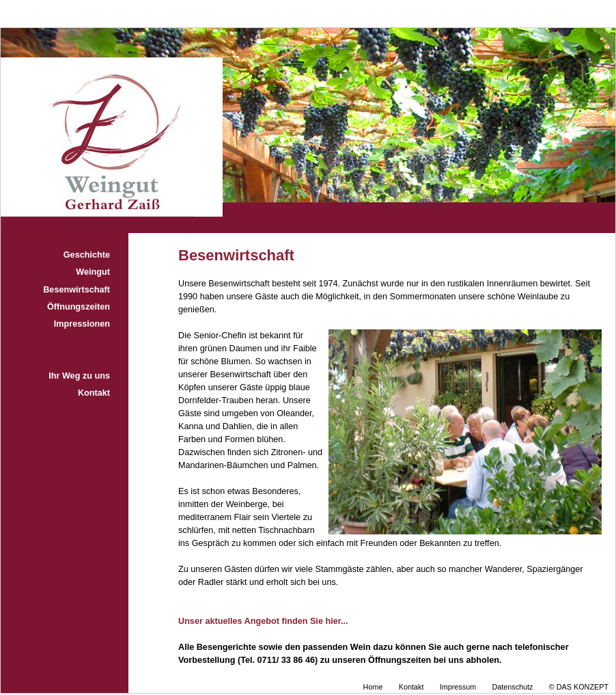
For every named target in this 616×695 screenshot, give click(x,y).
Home (373, 687)
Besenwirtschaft (76, 290)
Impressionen (82, 324)
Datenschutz (512, 687)
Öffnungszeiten (79, 307)
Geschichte (87, 255)
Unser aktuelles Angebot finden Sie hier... (263, 621)
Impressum (458, 687)
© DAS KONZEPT (579, 687)
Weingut (93, 272)
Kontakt (94, 393)
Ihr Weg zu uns (79, 376)
